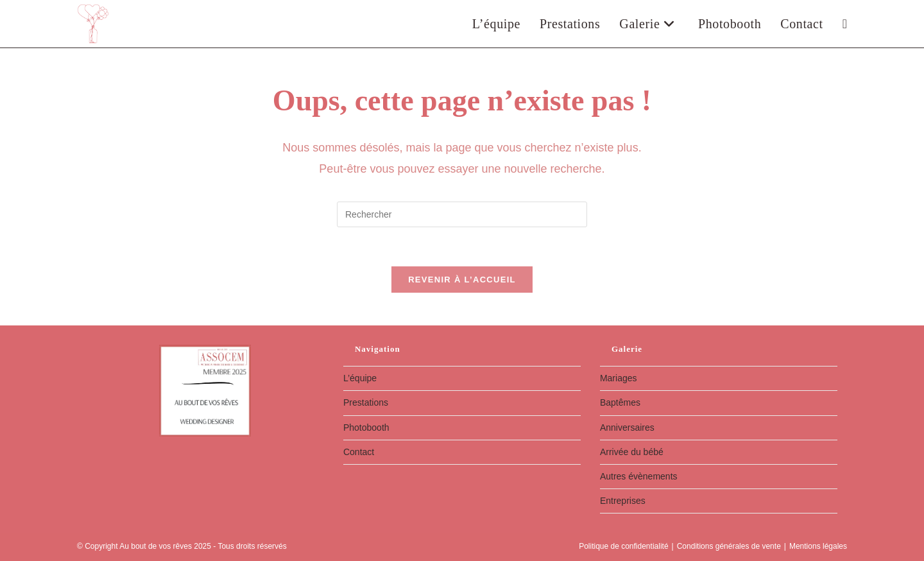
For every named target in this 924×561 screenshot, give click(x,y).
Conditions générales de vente (729, 546)
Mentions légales (818, 546)
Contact (359, 452)
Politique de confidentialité (623, 546)
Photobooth (366, 427)
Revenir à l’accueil (462, 280)
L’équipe (360, 378)
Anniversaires (627, 427)
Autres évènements (639, 476)
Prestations (366, 402)
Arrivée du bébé (632, 452)
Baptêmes (620, 402)
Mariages (619, 378)
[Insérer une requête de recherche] (462, 214)
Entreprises (623, 501)
